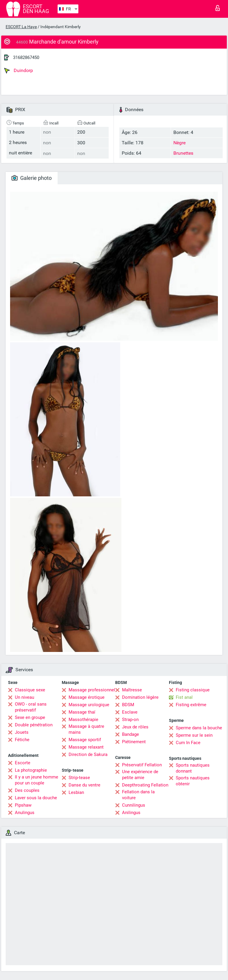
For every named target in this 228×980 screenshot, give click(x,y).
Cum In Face (188, 743)
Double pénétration (34, 725)
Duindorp (19, 71)
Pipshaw (23, 805)
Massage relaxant (86, 747)
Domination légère (140, 697)
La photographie (31, 770)
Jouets (22, 732)
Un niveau (24, 697)
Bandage (130, 734)
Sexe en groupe (30, 717)
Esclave (130, 712)
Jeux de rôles (135, 727)
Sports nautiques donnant (193, 768)
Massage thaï (82, 712)
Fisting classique (193, 690)
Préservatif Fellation (142, 765)
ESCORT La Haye (21, 27)
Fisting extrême (191, 705)
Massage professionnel (92, 690)
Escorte (23, 763)
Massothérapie (83, 720)
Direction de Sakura (88, 754)
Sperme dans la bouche (199, 728)
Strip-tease (79, 778)
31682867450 (26, 57)
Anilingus (131, 813)
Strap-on (130, 720)
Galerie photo (32, 178)
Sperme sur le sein (194, 735)
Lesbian (76, 792)
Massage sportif (85, 740)
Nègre (179, 143)
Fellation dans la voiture (138, 795)
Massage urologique (89, 705)
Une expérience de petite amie (140, 775)
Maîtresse (132, 690)
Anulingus (25, 813)
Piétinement (134, 742)
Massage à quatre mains (86, 729)
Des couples (27, 790)
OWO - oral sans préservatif (31, 707)
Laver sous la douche (36, 798)
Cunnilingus (134, 805)
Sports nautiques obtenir (193, 781)
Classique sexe (30, 690)
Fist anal (184, 697)
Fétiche (22, 740)
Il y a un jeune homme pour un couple (37, 780)
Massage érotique (87, 697)
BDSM (128, 705)
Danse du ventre (84, 785)
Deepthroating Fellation (145, 785)
